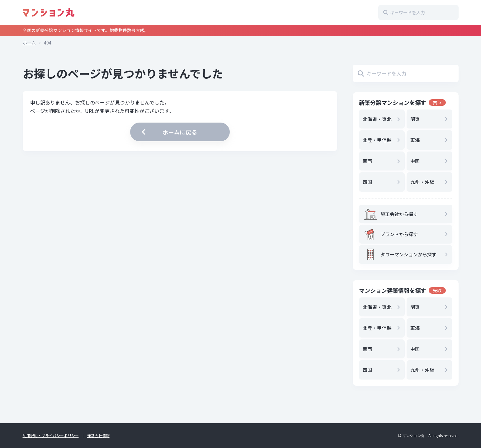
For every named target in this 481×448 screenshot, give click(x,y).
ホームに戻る (169, 132)
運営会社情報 (98, 435)
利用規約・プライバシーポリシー (51, 435)
